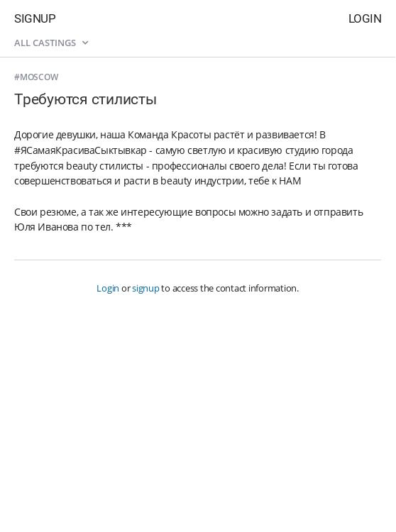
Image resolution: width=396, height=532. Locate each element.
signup (146, 288)
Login (365, 18)
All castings (51, 43)
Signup (35, 18)
